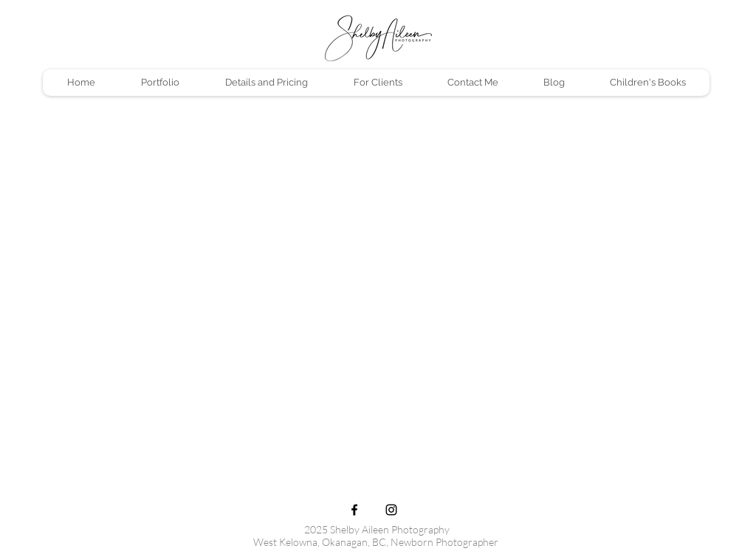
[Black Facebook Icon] (354, 510)
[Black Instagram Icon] (391, 510)
